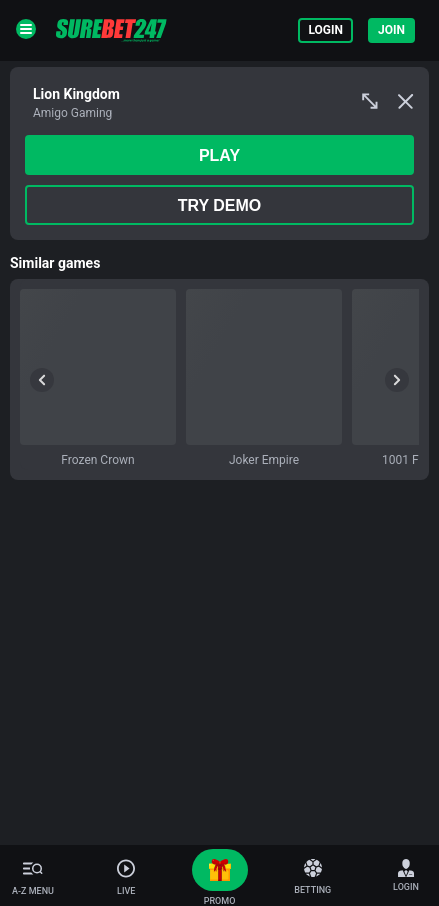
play (219, 155)
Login (325, 30)
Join (391, 30)
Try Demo (220, 205)
